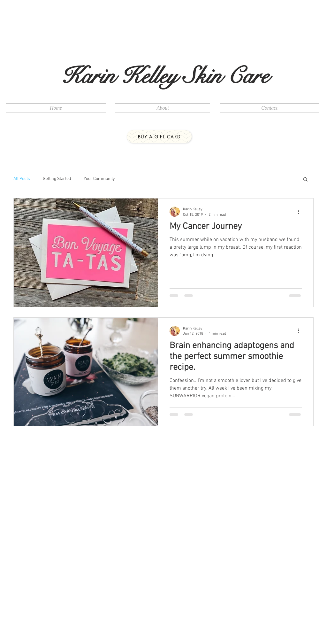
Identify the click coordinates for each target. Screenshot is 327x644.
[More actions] (301, 212)
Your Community (99, 179)
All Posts (22, 179)
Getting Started (57, 179)
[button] (305, 180)
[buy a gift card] (159, 136)
